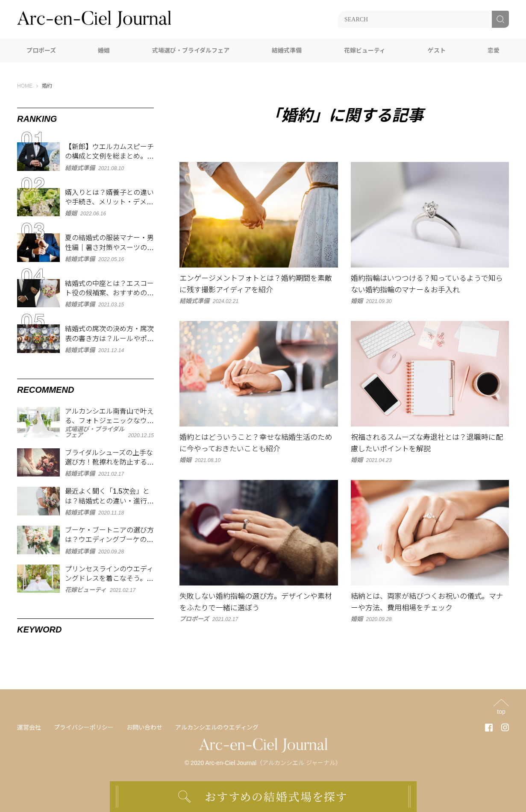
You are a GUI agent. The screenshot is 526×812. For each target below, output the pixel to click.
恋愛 (494, 50)
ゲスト (437, 50)
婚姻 (104, 50)
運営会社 (29, 727)
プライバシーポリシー (84, 727)
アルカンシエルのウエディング (217, 727)
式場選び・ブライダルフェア (191, 50)
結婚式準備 (287, 50)
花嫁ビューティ (365, 50)
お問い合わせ (144, 727)
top (501, 711)
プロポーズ (41, 50)
